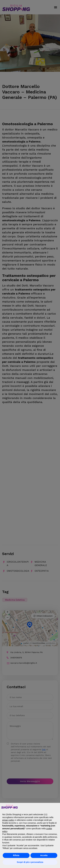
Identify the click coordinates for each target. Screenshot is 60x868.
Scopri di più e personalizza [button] (30, 862)
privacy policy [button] (8, 820)
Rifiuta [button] (16, 855)
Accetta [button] (44, 855)
